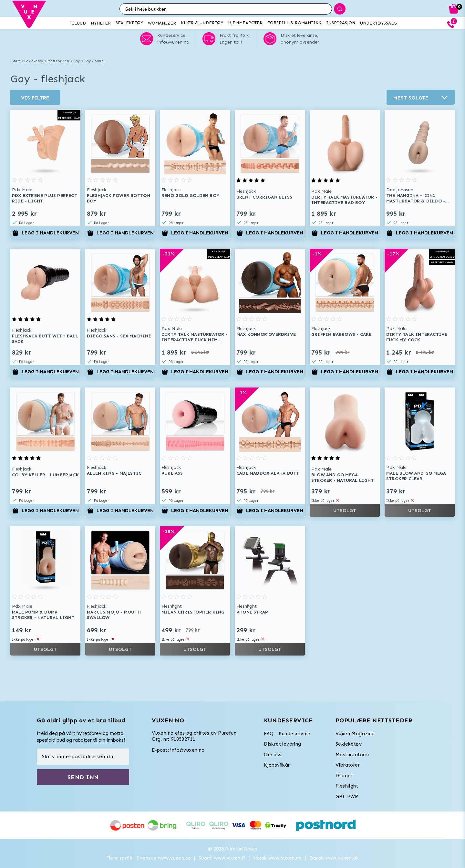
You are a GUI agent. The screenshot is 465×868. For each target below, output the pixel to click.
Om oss (273, 755)
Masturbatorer (352, 755)
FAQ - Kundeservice (287, 734)
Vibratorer (348, 765)
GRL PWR (347, 797)
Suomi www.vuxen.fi (222, 858)
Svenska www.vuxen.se (164, 858)
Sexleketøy (34, 61)
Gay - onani (95, 61)
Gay (77, 61)
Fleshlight (347, 786)
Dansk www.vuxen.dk (334, 858)
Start (16, 61)
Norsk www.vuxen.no (278, 858)
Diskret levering (282, 744)
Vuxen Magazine (355, 734)
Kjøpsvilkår (277, 765)
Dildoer (344, 776)
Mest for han (58, 61)
